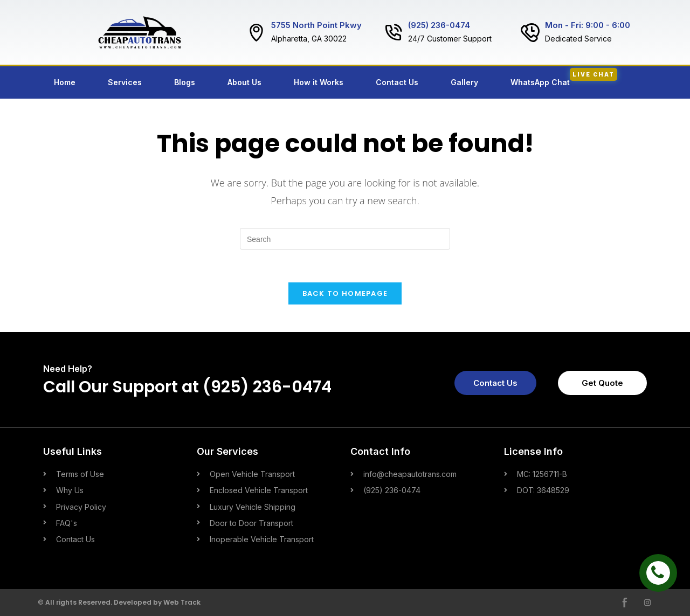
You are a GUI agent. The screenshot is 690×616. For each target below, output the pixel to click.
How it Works (319, 82)
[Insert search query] (345, 239)
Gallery (464, 82)
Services (125, 82)
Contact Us (397, 82)
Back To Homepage (345, 293)
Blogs (185, 82)
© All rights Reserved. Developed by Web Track (119, 602)
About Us (244, 82)
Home (65, 82)
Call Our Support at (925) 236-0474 (187, 387)
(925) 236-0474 (439, 25)
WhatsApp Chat (564, 77)
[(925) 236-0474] (393, 33)
